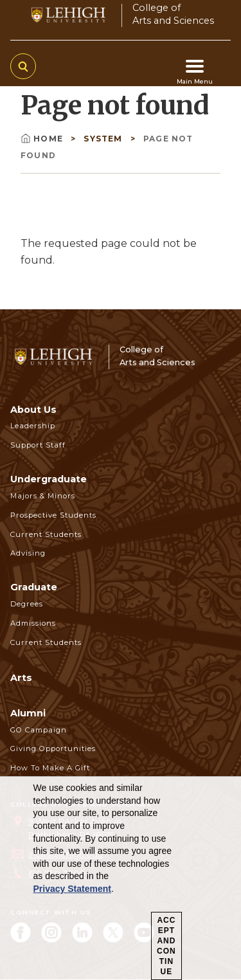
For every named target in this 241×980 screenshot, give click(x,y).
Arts (21, 678)
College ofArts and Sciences (173, 14)
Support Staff (38, 445)
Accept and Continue (166, 946)
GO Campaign (39, 730)
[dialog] (121, 878)
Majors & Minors (43, 496)
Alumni (28, 713)
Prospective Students (53, 515)
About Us (33, 410)
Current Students (46, 534)
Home (43, 139)
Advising (28, 553)
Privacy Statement (72, 889)
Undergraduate (49, 479)
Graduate (34, 587)
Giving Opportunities (53, 749)
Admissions (33, 623)
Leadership (33, 426)
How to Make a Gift (50, 768)
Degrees (27, 604)
